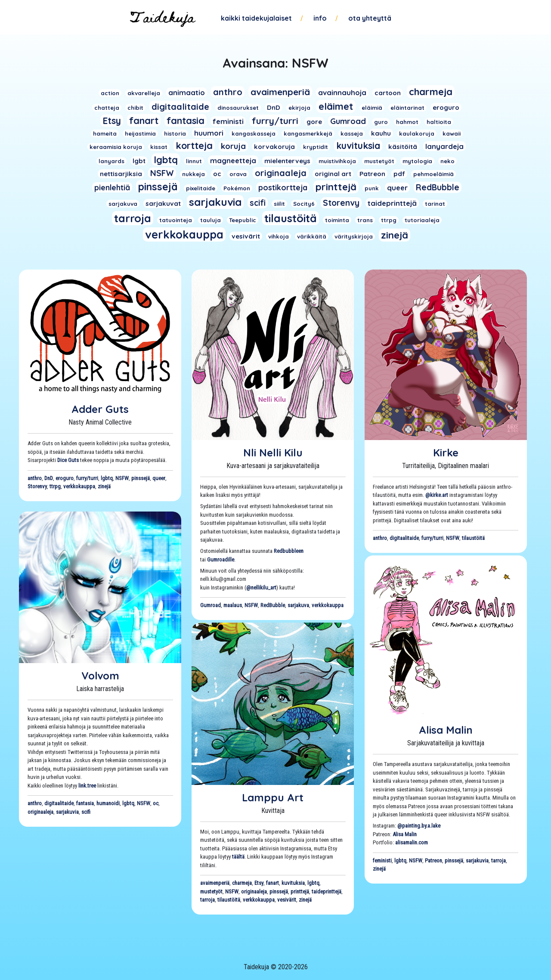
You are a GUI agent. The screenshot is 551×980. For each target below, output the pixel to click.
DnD (49, 478)
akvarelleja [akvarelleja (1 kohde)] (144, 93)
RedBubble (273, 605)
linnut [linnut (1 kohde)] (194, 161)
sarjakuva (298, 605)
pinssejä (141, 478)
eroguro (65, 478)
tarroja (498, 861)
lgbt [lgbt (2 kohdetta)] (139, 161)
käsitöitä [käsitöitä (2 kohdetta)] (403, 147)
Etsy (259, 883)
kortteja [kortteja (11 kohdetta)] (194, 145)
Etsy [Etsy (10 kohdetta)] (112, 121)
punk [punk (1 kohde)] (372, 188)
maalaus (233, 605)
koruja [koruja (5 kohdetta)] (233, 146)
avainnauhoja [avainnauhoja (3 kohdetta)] (342, 92)
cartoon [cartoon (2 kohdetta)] (388, 93)
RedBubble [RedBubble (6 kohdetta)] (438, 187)
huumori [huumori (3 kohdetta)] (209, 133)
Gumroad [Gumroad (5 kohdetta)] (348, 121)
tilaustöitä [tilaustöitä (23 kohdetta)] (291, 218)
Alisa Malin (446, 730)
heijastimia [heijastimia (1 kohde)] (140, 133)
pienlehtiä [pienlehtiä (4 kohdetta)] (112, 187)
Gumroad (210, 605)
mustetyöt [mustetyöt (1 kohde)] (379, 161)
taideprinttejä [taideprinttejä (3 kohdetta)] (392, 203)
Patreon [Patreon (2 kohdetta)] (372, 174)
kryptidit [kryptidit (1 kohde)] (316, 147)
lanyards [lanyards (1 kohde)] (111, 161)
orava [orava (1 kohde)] (238, 174)
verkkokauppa (79, 486)
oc (156, 803)
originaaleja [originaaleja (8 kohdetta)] (281, 173)
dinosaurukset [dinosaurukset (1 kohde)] (238, 108)
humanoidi (108, 803)
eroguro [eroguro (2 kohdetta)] (446, 107)
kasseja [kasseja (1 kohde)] (352, 133)
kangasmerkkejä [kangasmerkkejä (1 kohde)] (308, 133)
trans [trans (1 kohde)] (365, 220)
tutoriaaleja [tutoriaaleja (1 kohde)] (422, 220)
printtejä (300, 892)
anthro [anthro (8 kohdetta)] (228, 92)
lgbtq (107, 478)
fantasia (85, 803)
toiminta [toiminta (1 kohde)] (337, 220)
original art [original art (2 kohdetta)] (333, 174)
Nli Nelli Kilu (273, 453)
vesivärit (287, 900)
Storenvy (37, 486)
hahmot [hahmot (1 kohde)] (407, 122)
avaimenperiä (215, 883)
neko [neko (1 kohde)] (447, 161)
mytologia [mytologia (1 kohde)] (417, 161)
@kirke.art (437, 495)
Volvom (100, 676)
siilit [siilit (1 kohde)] (279, 204)
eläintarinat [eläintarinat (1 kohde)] (407, 108)
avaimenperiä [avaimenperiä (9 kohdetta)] (280, 92)
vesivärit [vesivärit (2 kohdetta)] (246, 236)
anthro (35, 478)
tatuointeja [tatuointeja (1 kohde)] (176, 220)
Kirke (446, 453)
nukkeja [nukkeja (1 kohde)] (193, 174)
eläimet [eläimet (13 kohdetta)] (336, 106)
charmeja (242, 883)
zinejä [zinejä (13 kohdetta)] (395, 235)
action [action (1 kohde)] (110, 93)
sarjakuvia (67, 812)
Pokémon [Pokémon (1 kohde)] (237, 188)
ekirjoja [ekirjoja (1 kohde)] (299, 108)
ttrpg (55, 486)
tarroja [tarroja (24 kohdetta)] (133, 218)
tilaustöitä (473, 538)
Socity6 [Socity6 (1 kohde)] (304, 204)
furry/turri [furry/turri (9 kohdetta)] (275, 121)
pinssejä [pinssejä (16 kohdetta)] (158, 187)
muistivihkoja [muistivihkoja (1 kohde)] (337, 161)
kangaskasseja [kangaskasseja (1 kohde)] (254, 133)
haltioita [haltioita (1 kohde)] (439, 122)
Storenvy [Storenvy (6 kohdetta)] (341, 203)
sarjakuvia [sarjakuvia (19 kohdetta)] (215, 202)
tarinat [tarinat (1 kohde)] (435, 204)
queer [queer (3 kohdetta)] (397, 188)
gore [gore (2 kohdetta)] (314, 122)
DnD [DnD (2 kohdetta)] (274, 107)
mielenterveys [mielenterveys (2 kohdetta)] (287, 161)
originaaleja (40, 812)
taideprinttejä (327, 892)
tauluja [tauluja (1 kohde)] (210, 220)
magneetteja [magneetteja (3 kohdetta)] (233, 160)
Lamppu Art (273, 797)
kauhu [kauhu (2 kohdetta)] (381, 133)
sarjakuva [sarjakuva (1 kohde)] (123, 204)
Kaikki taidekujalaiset (256, 18)
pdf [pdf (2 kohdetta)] (399, 174)
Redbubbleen (289, 551)
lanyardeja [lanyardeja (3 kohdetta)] (444, 146)
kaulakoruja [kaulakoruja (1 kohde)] (417, 133)
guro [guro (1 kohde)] (381, 122)
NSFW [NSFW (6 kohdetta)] (162, 173)
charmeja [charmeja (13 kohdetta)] (431, 92)
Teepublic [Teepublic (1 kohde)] (243, 220)
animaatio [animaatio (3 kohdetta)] (187, 92)
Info (320, 18)
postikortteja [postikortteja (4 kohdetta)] (283, 187)
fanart (272, 883)
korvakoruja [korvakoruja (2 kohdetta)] (274, 147)
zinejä (104, 486)
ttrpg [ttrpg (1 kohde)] (389, 220)
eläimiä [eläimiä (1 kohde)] (372, 108)
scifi (86, 812)
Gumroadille (221, 560)
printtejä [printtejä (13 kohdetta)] (336, 187)
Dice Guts (68, 460)
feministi (382, 861)
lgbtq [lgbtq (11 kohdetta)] (166, 160)
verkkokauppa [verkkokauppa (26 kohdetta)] (184, 234)
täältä (238, 857)
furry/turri (87, 478)
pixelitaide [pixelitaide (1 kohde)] (201, 188)
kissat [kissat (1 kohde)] (159, 147)
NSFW (122, 478)
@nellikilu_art (261, 588)
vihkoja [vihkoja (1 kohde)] (279, 236)
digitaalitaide (404, 538)
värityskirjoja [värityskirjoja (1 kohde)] (354, 236)
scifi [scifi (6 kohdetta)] (258, 203)
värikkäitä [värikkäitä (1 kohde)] (312, 236)
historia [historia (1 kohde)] (175, 133)
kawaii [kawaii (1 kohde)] (452, 133)
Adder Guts (100, 409)
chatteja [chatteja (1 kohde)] (107, 108)
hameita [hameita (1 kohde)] (105, 133)
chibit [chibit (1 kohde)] (135, 108)
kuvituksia (293, 883)
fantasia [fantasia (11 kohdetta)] (186, 120)
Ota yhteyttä (370, 18)
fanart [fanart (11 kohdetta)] (144, 120)
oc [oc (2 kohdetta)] (217, 174)
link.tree (87, 786)
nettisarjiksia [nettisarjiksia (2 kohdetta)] (121, 174)
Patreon (433, 861)
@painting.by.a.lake (419, 826)
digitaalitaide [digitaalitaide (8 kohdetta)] (180, 107)
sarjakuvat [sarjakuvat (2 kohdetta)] (163, 203)
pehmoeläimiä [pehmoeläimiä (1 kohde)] (433, 174)
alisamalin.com (412, 842)
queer (159, 478)
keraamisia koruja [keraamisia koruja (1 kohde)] (116, 147)
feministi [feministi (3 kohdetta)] (228, 121)
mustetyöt (211, 892)
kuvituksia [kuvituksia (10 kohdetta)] (358, 146)
